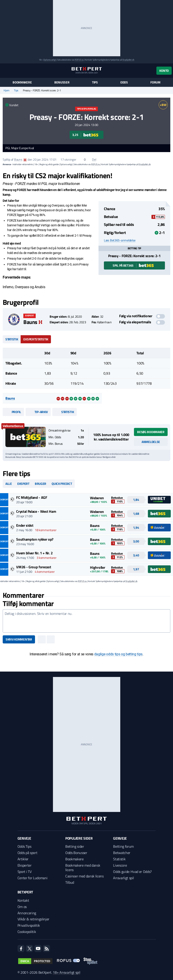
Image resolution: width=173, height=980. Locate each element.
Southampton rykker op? (35, 539)
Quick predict (62, 484)
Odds (124, 82)
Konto (164, 71)
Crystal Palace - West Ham (36, 511)
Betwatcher (122, 853)
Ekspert (23, 484)
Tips (95, 82)
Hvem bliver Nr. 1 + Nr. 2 (34, 553)
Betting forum (123, 846)
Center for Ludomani (33, 878)
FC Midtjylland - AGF (32, 497)
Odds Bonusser (76, 853)
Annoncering (27, 913)
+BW (163, 105)
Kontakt (23, 900)
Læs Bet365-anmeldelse (120, 240)
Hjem (7, 90)
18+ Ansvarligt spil (66, 972)
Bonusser (62, 82)
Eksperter (25, 865)
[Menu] (5, 71)
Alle (9, 484)
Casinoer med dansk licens (84, 876)
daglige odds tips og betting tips (118, 654)
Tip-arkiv (38, 412)
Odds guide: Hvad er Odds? (132, 872)
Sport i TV (25, 872)
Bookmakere (22, 82)
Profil (13, 412)
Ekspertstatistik (36, 339)
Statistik (12, 339)
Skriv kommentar (19, 639)
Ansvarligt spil (123, 878)
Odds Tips (24, 846)
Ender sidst (25, 525)
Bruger (41, 484)
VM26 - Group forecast (34, 567)
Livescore (120, 865)
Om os (22, 907)
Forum (155, 82)
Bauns (18, 159)
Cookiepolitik (27, 932)
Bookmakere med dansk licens (83, 868)
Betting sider (75, 846)
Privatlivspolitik (29, 925)
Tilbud (70, 882)
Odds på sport (27, 853)
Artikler (23, 859)
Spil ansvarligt (50, 60)
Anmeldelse (151, 442)
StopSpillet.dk (128, 60)
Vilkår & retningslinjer (34, 919)
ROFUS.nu (79, 60)
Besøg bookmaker (151, 432)
